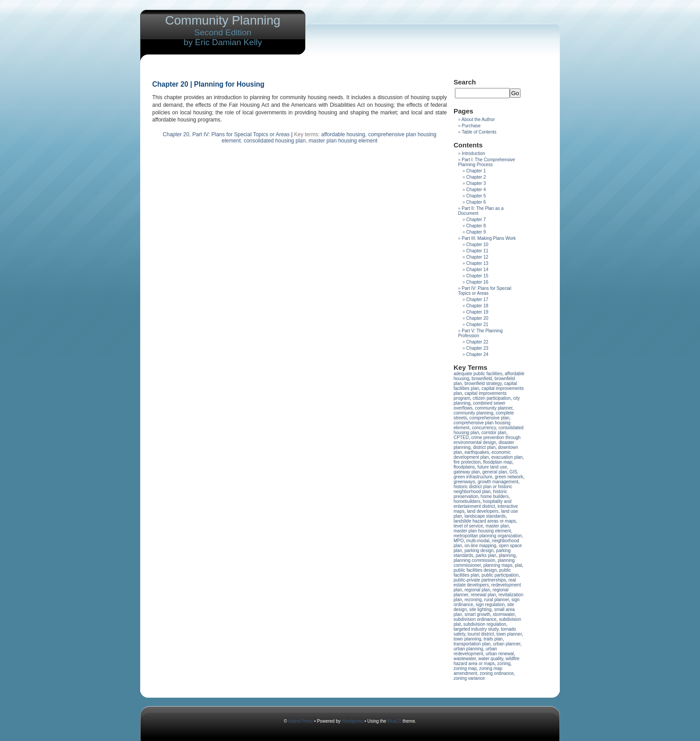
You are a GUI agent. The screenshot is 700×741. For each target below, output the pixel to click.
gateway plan (467, 472)
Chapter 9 (476, 232)
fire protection (467, 462)
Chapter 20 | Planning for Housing (208, 84)
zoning (504, 664)
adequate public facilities (478, 374)
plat (518, 565)
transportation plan (472, 644)
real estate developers (485, 582)
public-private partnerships (480, 580)
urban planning (468, 649)
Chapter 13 (477, 263)
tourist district (481, 634)
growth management (498, 482)
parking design (479, 551)
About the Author (478, 119)
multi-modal (478, 541)
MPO (459, 541)
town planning (467, 639)
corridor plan (494, 433)
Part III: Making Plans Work (489, 238)
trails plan (493, 639)
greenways (464, 482)
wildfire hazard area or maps (487, 661)
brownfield (482, 379)
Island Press (301, 721)
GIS (513, 472)
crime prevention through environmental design (487, 440)
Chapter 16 (477, 282)
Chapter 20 (176, 134)
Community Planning (223, 20)
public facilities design (475, 570)
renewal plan (483, 595)
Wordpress (353, 721)
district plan (484, 447)
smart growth (477, 614)
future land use (492, 467)
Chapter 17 (477, 299)
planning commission (474, 560)
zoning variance (469, 678)
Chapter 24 (477, 354)
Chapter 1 (476, 171)
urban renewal (500, 654)
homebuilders (467, 501)
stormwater (504, 614)
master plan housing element (343, 141)
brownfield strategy (483, 383)
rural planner (496, 600)
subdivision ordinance (475, 619)
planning (507, 555)
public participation (500, 575)
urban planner (506, 644)
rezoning (473, 600)
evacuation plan (507, 457)
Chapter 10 (477, 245)
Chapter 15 (477, 276)
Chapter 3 (476, 183)
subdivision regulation (485, 624)
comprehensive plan (490, 418)
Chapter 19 (477, 312)
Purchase (471, 126)
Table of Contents (479, 132)
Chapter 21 (477, 324)
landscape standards (485, 516)
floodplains (464, 467)
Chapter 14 (477, 270)
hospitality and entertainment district (483, 504)
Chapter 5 (476, 196)
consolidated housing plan (275, 141)
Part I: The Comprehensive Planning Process (487, 162)
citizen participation (492, 398)
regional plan (477, 590)
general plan (495, 472)
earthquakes (477, 452)
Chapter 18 (477, 306)
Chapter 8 (476, 226)
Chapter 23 (477, 348)
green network (509, 477)
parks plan (486, 555)
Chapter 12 (477, 257)
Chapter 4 (476, 190)
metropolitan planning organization (488, 536)
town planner (509, 634)
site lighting (480, 609)
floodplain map (498, 462)
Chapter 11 (477, 251)
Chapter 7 (476, 220)
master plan (497, 526)
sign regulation (490, 605)
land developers (483, 511)
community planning (473, 413)
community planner (494, 408)
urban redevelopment (475, 651)
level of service (468, 526)
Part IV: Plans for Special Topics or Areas (241, 134)
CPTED (461, 437)
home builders (495, 496)
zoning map (465, 668)
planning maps (498, 565)
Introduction (473, 153)
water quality (491, 659)
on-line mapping (480, 546)
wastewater (465, 659)
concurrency (484, 428)
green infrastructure (473, 477)
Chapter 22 (477, 342)
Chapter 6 (476, 202)
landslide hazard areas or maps (485, 521)
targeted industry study (476, 629)
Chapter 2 (476, 177)
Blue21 (394, 721)
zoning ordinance (496, 673)
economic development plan (482, 455)
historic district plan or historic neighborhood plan (483, 489)
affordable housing (343, 134)
